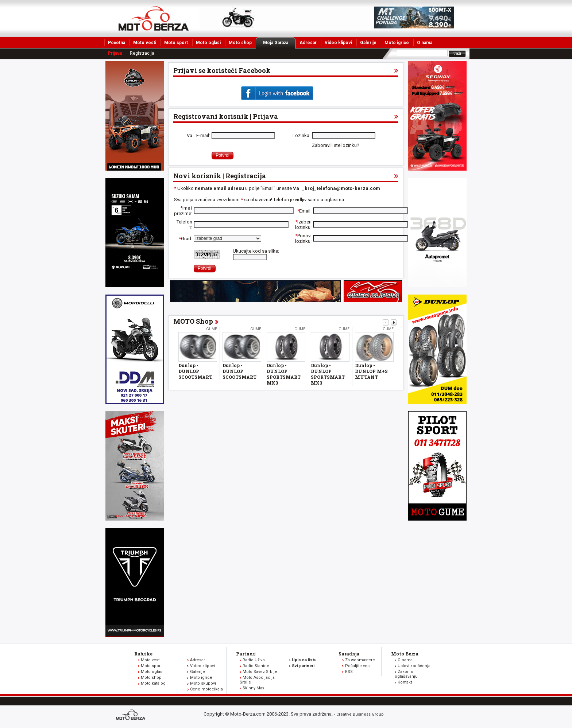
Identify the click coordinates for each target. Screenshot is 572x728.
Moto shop (240, 43)
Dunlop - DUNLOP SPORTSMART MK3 (284, 374)
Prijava (115, 53)
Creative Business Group (360, 714)
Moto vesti (145, 43)
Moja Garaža (279, 43)
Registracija (142, 53)
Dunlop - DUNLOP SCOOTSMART (195, 371)
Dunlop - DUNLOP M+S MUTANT (371, 371)
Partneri (246, 654)
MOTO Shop (193, 321)
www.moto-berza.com (132, 715)
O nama (425, 43)
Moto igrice (397, 43)
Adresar (308, 43)
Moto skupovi (203, 683)
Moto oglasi (208, 43)
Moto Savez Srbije (260, 672)
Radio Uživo (254, 660)
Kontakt (405, 682)
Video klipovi (338, 43)
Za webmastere (360, 660)
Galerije (368, 43)
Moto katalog (153, 683)
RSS (349, 672)
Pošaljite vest (358, 666)
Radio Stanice (256, 666)
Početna (117, 43)
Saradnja (349, 654)
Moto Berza (405, 654)
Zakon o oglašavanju (406, 674)
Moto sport (176, 43)
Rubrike (143, 654)
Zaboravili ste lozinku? (336, 145)
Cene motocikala (206, 689)
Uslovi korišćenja (414, 666)
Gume (212, 329)
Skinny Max (253, 688)
